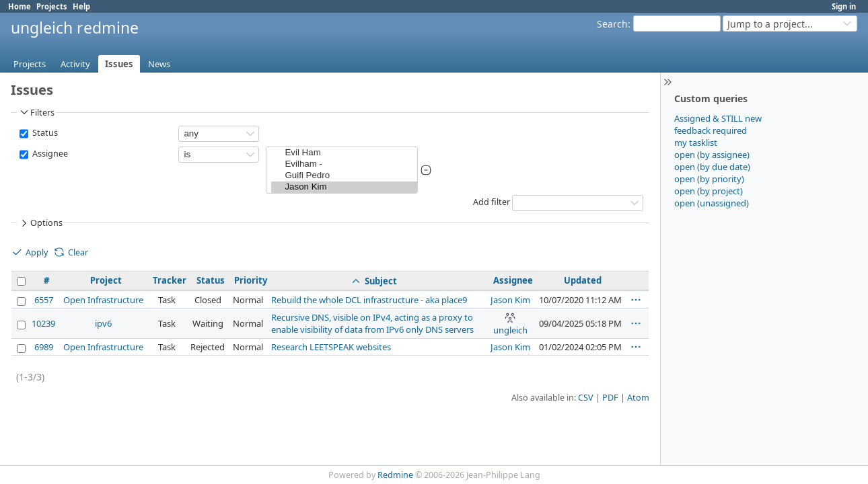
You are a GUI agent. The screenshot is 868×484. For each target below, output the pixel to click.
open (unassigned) (712, 203)
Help (81, 6)
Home (20, 6)
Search (612, 24)
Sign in (844, 6)
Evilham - (344, 164)
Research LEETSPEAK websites (331, 347)
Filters (36, 112)
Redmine (395, 475)
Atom (638, 398)
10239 (43, 323)
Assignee (49, 154)
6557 (44, 300)
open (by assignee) (712, 155)
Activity (75, 64)
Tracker (170, 280)
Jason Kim (344, 187)
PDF (610, 398)
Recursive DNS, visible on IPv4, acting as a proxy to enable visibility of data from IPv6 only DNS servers (372, 323)
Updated (583, 280)
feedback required (711, 130)
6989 (44, 347)
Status (44, 133)
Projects (52, 6)
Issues (119, 64)
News (159, 64)
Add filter (492, 202)
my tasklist (696, 143)
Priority (251, 280)
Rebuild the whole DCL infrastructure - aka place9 (369, 300)
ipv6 (103, 323)
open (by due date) (712, 167)
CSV (586, 398)
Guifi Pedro (344, 176)
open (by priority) (709, 179)
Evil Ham (344, 153)
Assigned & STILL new (718, 118)
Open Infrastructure (103, 300)
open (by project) (709, 191)
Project (106, 280)
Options (40, 223)
